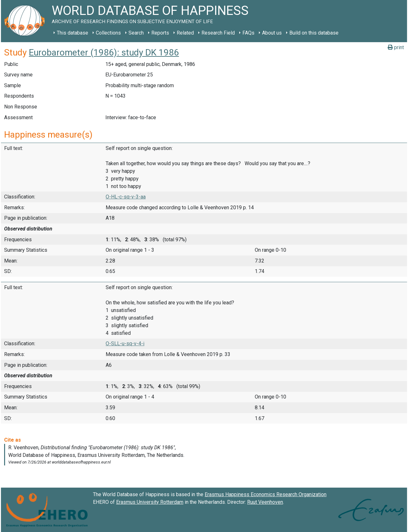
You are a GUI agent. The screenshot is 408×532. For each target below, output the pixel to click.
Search (136, 33)
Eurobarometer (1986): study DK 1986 (104, 52)
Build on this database (314, 33)
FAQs (248, 33)
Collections (108, 33)
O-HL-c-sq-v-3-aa (126, 197)
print (396, 47)
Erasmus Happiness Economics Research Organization (266, 494)
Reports (160, 33)
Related (185, 33)
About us (272, 33)
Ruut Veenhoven (265, 502)
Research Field (218, 33)
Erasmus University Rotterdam (150, 502)
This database (72, 33)
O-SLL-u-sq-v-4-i (125, 344)
